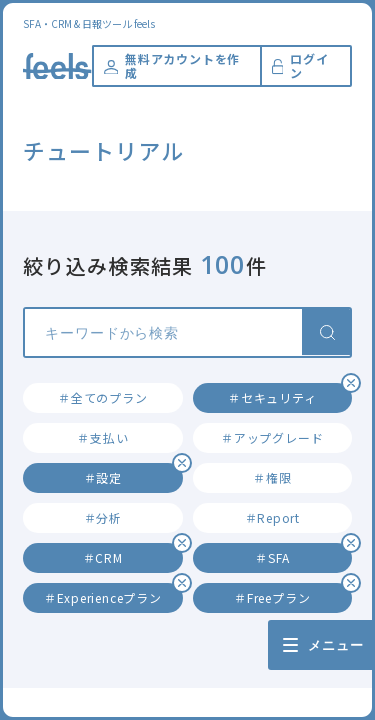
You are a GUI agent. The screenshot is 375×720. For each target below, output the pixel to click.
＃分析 (103, 517)
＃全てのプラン (102, 397)
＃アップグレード (272, 437)
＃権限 (272, 477)
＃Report (272, 517)
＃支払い (102, 437)
